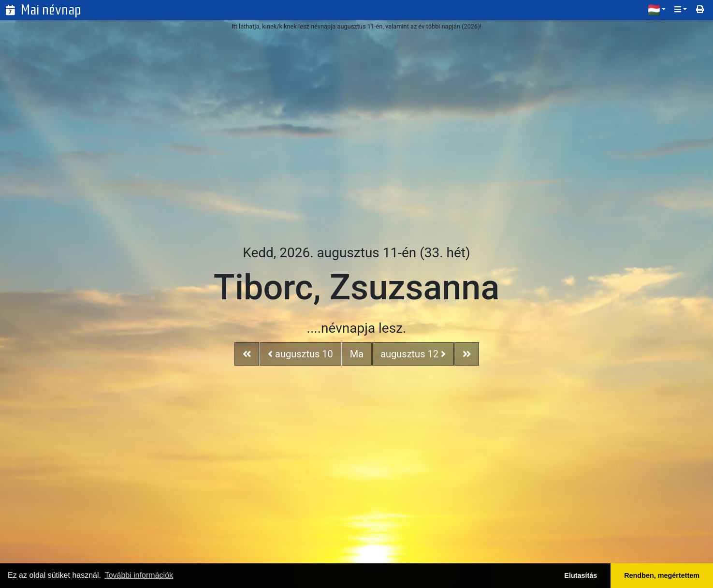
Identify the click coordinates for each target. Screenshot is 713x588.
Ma (357, 354)
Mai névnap (51, 10)
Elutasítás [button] (581, 575)
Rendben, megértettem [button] (662, 575)
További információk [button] (139, 575)
